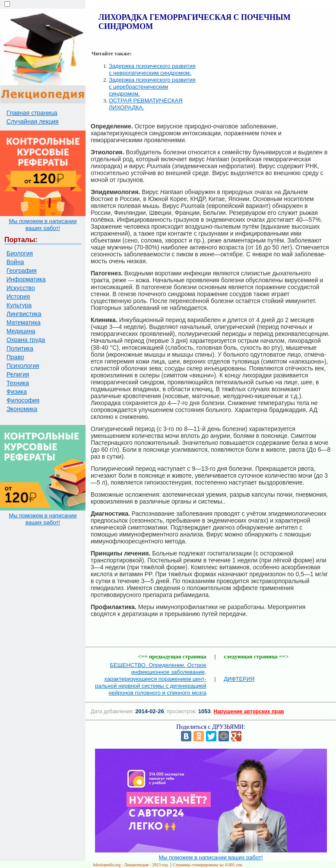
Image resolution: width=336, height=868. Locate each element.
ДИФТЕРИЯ (239, 679)
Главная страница (32, 113)
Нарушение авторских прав (249, 712)
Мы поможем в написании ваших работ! (43, 225)
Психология (23, 366)
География (22, 271)
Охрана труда (26, 340)
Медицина (21, 331)
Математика (24, 322)
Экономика (22, 409)
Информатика (26, 279)
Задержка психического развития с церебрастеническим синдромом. (152, 87)
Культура (19, 305)
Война (15, 262)
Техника (18, 383)
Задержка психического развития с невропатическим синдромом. (152, 69)
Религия (18, 374)
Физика (17, 392)
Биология (20, 253)
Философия (23, 400)
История (18, 297)
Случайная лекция (33, 121)
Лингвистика (24, 314)
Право (15, 357)
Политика (20, 348)
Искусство (21, 288)
